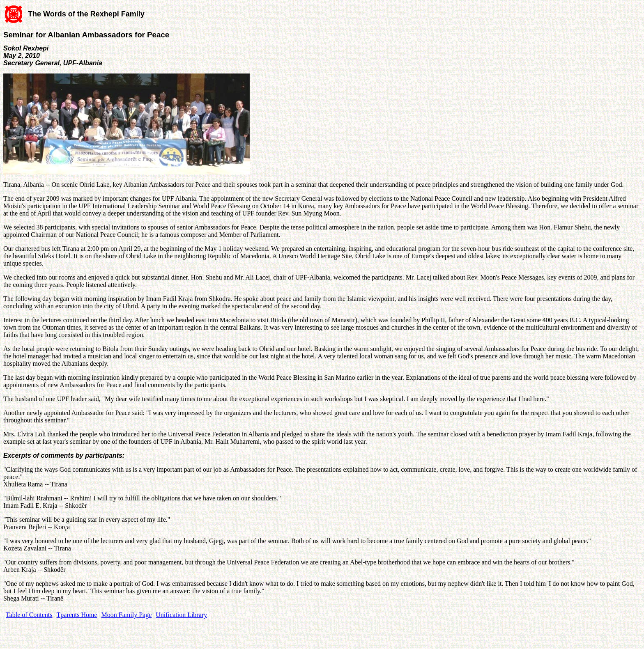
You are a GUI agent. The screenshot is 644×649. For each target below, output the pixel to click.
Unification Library (181, 615)
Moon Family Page (127, 615)
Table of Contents (29, 615)
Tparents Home (77, 615)
